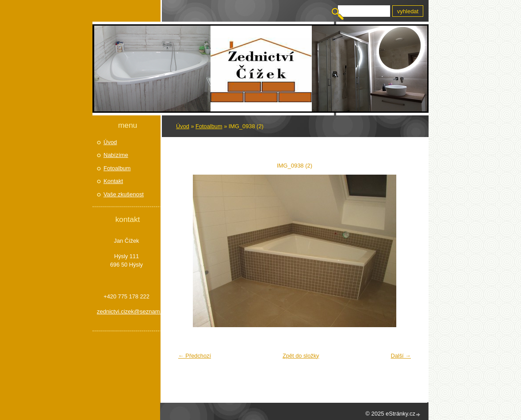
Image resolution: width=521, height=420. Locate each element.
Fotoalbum (209, 126)
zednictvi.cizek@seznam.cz (126, 311)
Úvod (183, 126)
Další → (401, 356)
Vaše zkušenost (124, 194)
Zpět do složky (301, 356)
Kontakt (113, 181)
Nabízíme (116, 155)
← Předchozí (195, 356)
